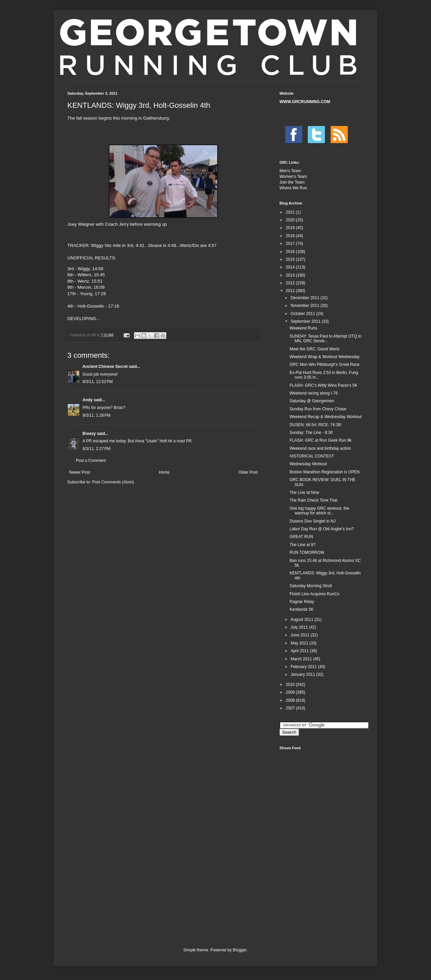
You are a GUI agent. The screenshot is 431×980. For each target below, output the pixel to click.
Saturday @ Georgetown (312, 401)
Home (164, 472)
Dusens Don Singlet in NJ (313, 521)
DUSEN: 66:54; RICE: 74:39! (316, 425)
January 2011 (303, 674)
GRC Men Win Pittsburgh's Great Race (325, 365)
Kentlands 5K (302, 609)
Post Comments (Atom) (113, 482)
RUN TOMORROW (307, 552)
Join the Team (292, 182)
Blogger (240, 950)
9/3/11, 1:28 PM (96, 415)
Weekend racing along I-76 (314, 393)
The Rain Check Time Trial (313, 500)
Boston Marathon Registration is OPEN (325, 472)
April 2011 (300, 651)
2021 (291, 212)
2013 (291, 275)
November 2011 (306, 306)
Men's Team (290, 171)
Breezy (89, 434)
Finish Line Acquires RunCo (314, 594)
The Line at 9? (303, 545)
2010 (291, 685)
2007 (291, 708)
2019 (291, 228)
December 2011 (306, 298)
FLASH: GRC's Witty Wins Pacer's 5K (323, 385)
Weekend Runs (303, 328)
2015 (291, 259)
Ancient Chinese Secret (105, 367)
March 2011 (302, 659)
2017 (291, 244)
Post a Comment (91, 461)
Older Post (248, 472)
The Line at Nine (304, 493)
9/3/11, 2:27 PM (96, 449)
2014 (291, 267)
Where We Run (293, 188)
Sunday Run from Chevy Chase (318, 409)
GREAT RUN (301, 537)
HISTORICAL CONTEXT (312, 456)
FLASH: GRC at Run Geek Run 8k (321, 440)
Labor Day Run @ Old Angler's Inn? (322, 529)
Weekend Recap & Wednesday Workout (326, 417)
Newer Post (79, 472)
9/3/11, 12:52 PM (98, 382)
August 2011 (303, 620)
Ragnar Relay (302, 602)
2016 (291, 252)
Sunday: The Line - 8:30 (311, 433)
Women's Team (293, 177)
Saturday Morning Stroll (311, 586)
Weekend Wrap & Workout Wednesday (325, 357)
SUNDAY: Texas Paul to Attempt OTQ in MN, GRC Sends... (325, 339)
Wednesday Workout (308, 464)
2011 (291, 291)
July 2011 (300, 627)
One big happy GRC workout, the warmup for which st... (319, 511)
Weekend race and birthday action (320, 448)
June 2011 (301, 635)
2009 (291, 692)
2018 (291, 236)
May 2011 (300, 643)
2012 (291, 283)
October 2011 (303, 314)
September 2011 (306, 321)
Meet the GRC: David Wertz (315, 349)
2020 (291, 220)
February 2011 (304, 667)
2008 (291, 700)
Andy (88, 400)
